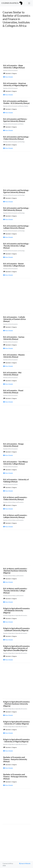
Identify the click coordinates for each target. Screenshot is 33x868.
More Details (8, 77)
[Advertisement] (16, 44)
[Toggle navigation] (29, 3)
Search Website (25, 863)
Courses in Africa (12, 3)
